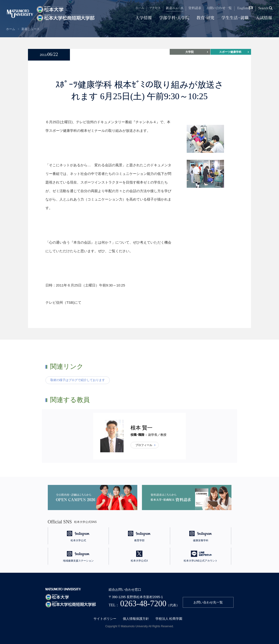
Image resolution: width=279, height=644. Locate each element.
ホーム (11, 29)
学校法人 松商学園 (169, 619)
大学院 (189, 52)
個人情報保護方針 (136, 619)
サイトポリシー (105, 619)
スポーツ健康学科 (230, 52)
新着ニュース (31, 29)
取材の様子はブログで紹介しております (78, 380)
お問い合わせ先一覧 (208, 602)
